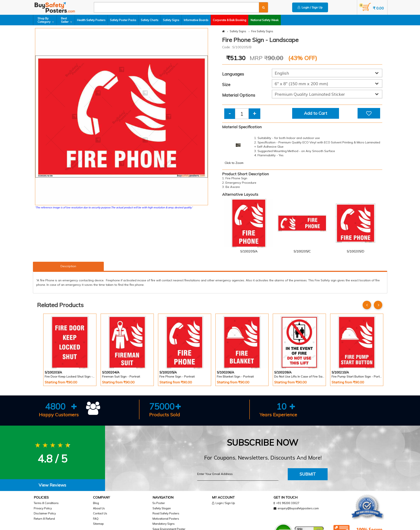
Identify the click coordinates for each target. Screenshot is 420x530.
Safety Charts (150, 20)
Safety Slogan (162, 508)
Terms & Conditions (46, 503)
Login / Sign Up (310, 7)
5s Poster (159, 503)
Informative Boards (196, 20)
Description (68, 266)
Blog (96, 503)
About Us (99, 508)
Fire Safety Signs (262, 31)
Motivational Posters (166, 519)
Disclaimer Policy (45, 513)
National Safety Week (265, 20)
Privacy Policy (43, 508)
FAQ (96, 519)
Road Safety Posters (166, 513)
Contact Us (100, 513)
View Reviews (52, 485)
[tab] (53, 485)
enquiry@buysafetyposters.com (298, 508)
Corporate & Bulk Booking (230, 20)
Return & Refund (44, 519)
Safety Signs (171, 20)
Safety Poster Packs (123, 20)
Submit (308, 474)
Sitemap (98, 524)
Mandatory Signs (164, 524)
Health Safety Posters (91, 20)
